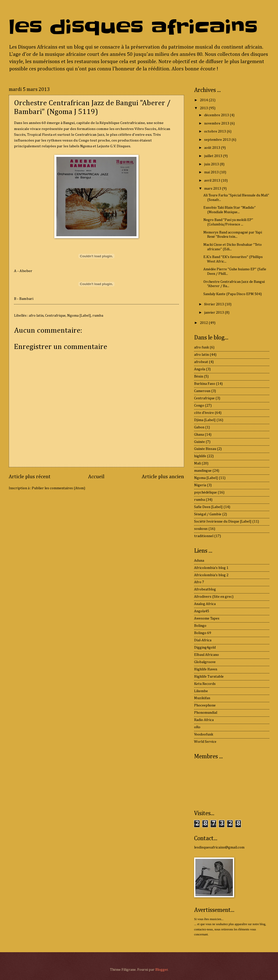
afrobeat (201, 362)
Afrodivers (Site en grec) (214, 597)
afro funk (201, 347)
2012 (204, 323)
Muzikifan (202, 698)
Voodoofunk (204, 734)
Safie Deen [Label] (208, 507)
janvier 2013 (214, 313)
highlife (200, 456)
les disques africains (133, 27)
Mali (197, 463)
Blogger (162, 970)
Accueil (96, 477)
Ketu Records (205, 684)
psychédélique (205, 493)
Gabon (199, 427)
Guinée (199, 442)
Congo (199, 406)
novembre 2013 (217, 124)
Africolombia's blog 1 (211, 568)
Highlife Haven (206, 669)
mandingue (203, 471)
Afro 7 (199, 582)
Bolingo (200, 626)
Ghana (199, 435)
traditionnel (204, 536)
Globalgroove (205, 662)
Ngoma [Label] (79, 316)
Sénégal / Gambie (208, 514)
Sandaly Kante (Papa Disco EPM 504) (233, 294)
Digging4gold (205, 648)
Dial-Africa (203, 640)
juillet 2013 (214, 156)
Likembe (201, 691)
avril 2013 (213, 181)
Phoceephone (205, 705)
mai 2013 (212, 172)
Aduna (199, 561)
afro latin (36, 316)
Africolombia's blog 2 (211, 575)
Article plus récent (30, 477)
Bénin (199, 377)
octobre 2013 (215, 132)
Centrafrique (55, 316)
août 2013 (213, 148)
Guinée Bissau (205, 449)
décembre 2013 (217, 115)
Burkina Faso (205, 384)
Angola (200, 369)
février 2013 (214, 304)
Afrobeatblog (205, 589)
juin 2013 (212, 164)
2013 (204, 108)
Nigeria (200, 485)
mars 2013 (213, 189)
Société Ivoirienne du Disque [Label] (223, 522)
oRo (197, 727)
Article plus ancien (163, 477)
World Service (205, 742)
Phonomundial (206, 713)
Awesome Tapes (207, 619)
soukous (201, 529)
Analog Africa (205, 604)
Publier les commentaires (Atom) (58, 488)
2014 (204, 100)
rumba (98, 316)
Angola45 (202, 611)
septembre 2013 (218, 140)
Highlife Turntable (209, 677)
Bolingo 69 (203, 633)
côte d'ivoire (204, 413)
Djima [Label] (205, 420)
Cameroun (202, 391)
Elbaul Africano (206, 655)
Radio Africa (204, 720)
